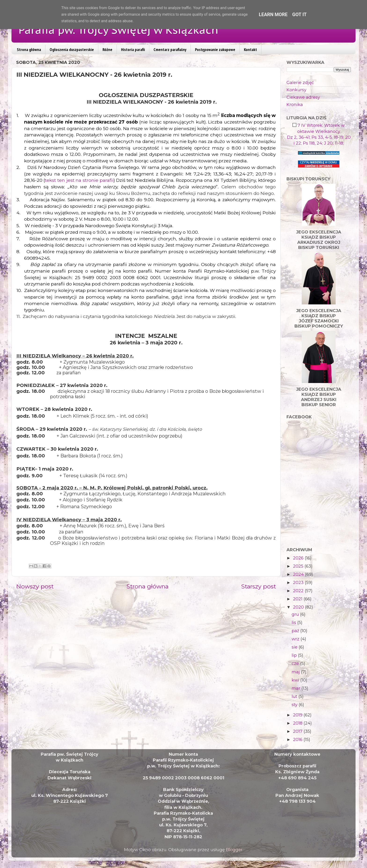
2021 (298, 599)
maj (296, 672)
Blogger (234, 850)
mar (297, 688)
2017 (298, 731)
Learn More (273, 15)
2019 (298, 715)
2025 (299, 566)
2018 (298, 723)
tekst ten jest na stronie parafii (79, 180)
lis (294, 623)
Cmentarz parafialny (170, 49)
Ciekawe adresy (303, 97)
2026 (299, 558)
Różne (107, 49)
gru (296, 614)
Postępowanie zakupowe (215, 49)
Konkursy (296, 90)
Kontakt (250, 49)
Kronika (295, 105)
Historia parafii (133, 49)
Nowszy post (35, 586)
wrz (296, 639)
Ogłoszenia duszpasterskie (72, 49)
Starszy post (259, 586)
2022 (299, 591)
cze (296, 664)
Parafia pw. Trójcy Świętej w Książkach (118, 30)
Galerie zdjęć (300, 83)
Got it (300, 15)
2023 (299, 583)
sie (295, 647)
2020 (299, 607)
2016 (298, 740)
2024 (299, 574)
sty (295, 705)
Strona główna (29, 49)
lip (295, 655)
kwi (296, 680)
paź (296, 631)
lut (295, 697)
